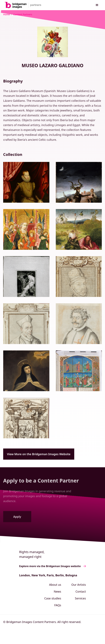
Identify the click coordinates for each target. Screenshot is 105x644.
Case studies (53, 598)
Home (6, 14)
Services (80, 598)
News (57, 591)
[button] (97, 5)
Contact (81, 591)
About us (55, 585)
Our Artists (79, 585)
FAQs (58, 605)
